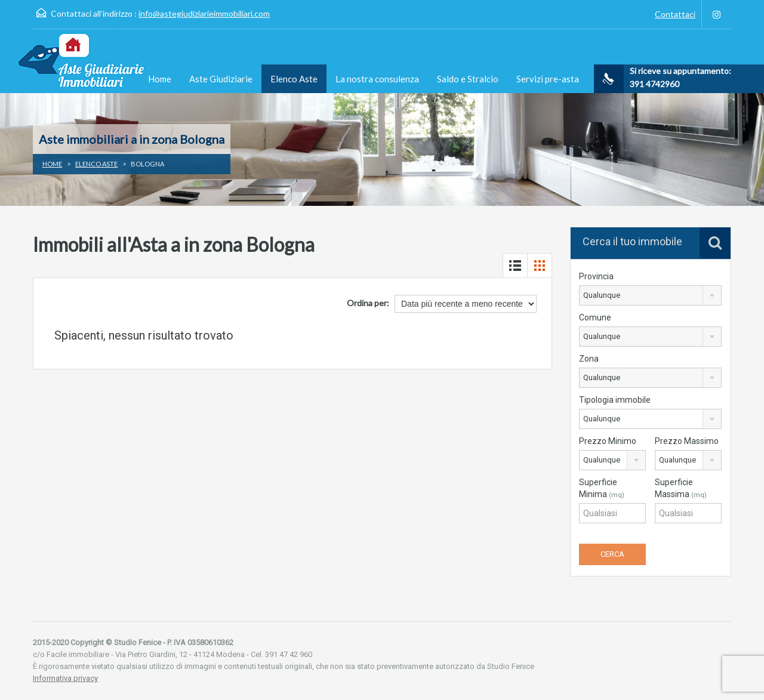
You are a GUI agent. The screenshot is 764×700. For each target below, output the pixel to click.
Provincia (596, 276)
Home (160, 79)
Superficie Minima (602, 488)
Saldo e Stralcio (468, 79)
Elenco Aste (294, 79)
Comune (595, 317)
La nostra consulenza (377, 79)
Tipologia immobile (615, 400)
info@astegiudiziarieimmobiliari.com (204, 13)
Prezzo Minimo (608, 441)
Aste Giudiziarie (221, 79)
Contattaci (675, 14)
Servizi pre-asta (548, 79)
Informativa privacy (65, 678)
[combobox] (650, 295)
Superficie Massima (681, 488)
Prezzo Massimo (687, 441)
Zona (589, 359)
